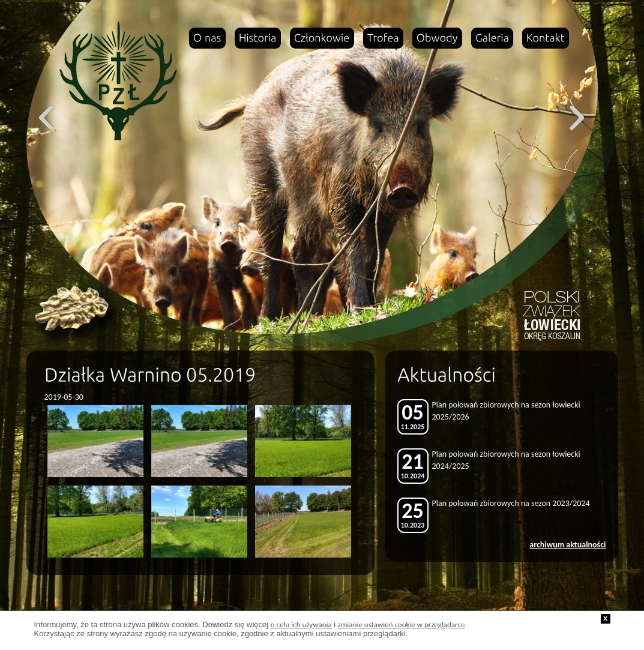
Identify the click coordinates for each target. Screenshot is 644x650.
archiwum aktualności (567, 545)
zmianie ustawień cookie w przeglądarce (402, 624)
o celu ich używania (301, 624)
